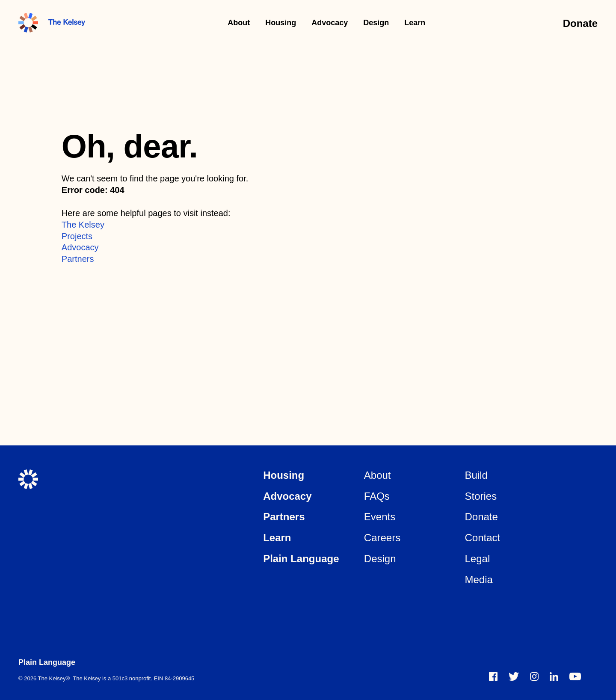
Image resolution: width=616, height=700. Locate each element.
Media (478, 580)
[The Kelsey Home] (28, 479)
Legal (477, 559)
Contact (482, 538)
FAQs (377, 496)
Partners (78, 259)
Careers (382, 538)
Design (376, 23)
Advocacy (330, 23)
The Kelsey (83, 225)
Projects (77, 236)
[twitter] (514, 676)
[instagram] (534, 676)
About (239, 23)
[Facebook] (493, 676)
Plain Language (301, 559)
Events (380, 517)
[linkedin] (554, 676)
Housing (281, 23)
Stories (481, 496)
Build (476, 475)
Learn (415, 23)
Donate (580, 23)
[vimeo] (575, 676)
